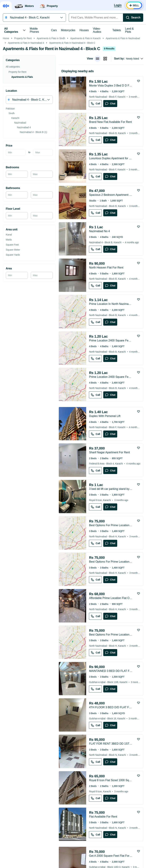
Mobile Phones (34, 30)
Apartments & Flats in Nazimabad (123, 87)
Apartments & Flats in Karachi (85, 87)
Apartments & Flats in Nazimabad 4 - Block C (72, 92)
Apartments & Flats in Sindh (51, 87)
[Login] (118, 5)
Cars (54, 30)
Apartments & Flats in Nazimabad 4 (26, 92)
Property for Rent (23, 87)
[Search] (133, 18)
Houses (84, 30)
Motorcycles (68, 30)
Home (6, 87)
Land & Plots (129, 30)
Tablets (117, 30)
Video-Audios (97, 30)
